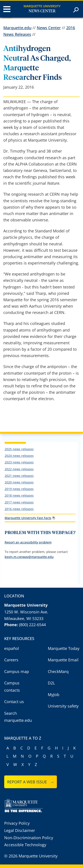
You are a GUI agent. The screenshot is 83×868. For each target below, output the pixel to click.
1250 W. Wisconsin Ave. (26, 612)
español (12, 648)
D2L (51, 683)
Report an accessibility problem (28, 542)
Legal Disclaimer (20, 830)
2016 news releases (19, 509)
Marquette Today (64, 648)
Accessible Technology (25, 845)
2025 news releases (19, 449)
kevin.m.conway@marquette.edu (29, 557)
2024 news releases (19, 456)
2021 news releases (19, 476)
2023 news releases (19, 462)
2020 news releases (19, 482)
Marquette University (42, 6)
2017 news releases (19, 502)
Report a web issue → (31, 782)
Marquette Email (63, 660)
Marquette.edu (17, 28)
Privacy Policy (17, 823)
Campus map (17, 671)
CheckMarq (58, 671)
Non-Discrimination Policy (29, 838)
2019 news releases (19, 489)
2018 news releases (19, 495)
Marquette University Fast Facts (28, 518)
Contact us (14, 702)
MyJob (54, 695)
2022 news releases (19, 469)
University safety (63, 706)
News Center (42, 11)
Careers (11, 660)
